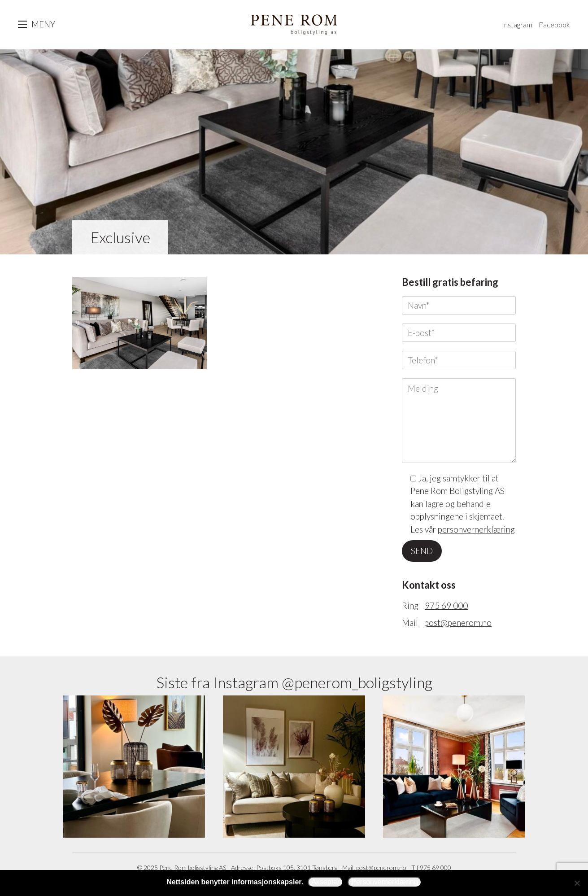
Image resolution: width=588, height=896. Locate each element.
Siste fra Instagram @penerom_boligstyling (294, 682)
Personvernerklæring (385, 882)
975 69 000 (446, 605)
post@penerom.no (458, 623)
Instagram (517, 24)
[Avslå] (577, 883)
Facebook (554, 24)
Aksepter (325, 882)
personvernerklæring (476, 529)
